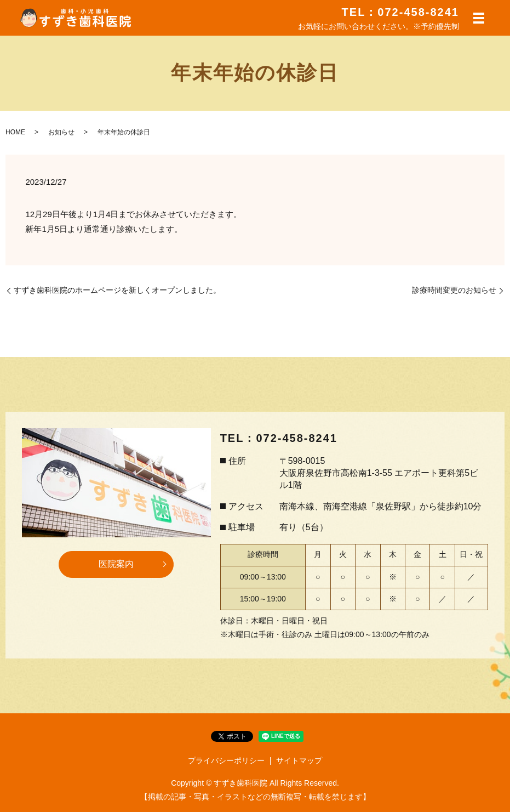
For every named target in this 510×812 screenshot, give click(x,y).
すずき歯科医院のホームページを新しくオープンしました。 (117, 290)
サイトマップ (299, 760)
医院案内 (116, 564)
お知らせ (61, 132)
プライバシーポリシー (226, 760)
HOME (15, 132)
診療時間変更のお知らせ (454, 290)
